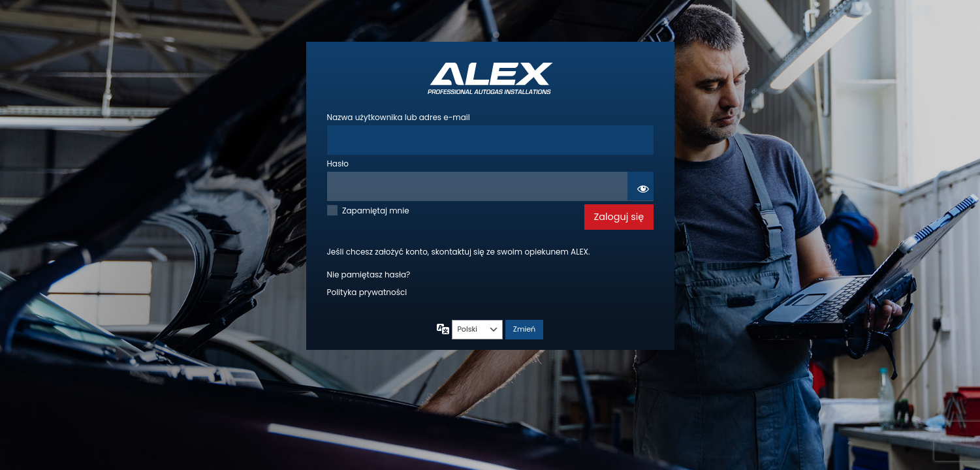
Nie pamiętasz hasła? (369, 274)
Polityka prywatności (367, 292)
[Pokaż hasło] (640, 186)
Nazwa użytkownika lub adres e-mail (399, 117)
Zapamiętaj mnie (376, 211)
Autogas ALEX (490, 78)
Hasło (338, 164)
